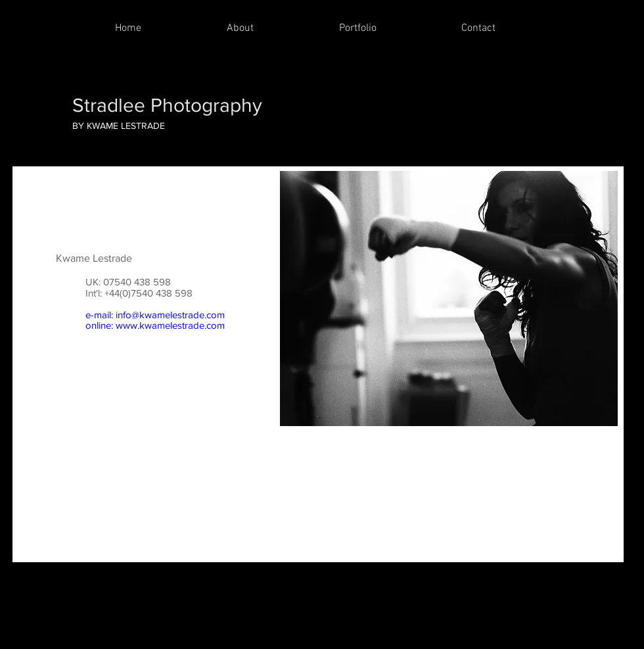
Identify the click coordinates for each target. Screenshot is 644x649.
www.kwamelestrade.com (170, 325)
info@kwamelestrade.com (170, 315)
